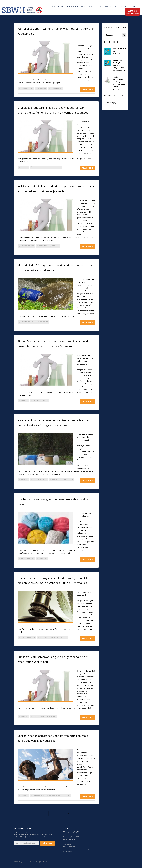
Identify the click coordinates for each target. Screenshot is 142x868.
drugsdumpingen (27, 88)
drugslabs (42, 88)
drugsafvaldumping (28, 322)
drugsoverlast (56, 88)
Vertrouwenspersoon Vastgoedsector (47, 167)
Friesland (55, 246)
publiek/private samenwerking (44, 716)
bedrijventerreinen (28, 637)
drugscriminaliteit (27, 246)
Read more (87, 89)
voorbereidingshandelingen (62, 480)
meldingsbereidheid (40, 401)
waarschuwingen (133, 12)
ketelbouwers (38, 795)
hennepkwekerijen (40, 480)
